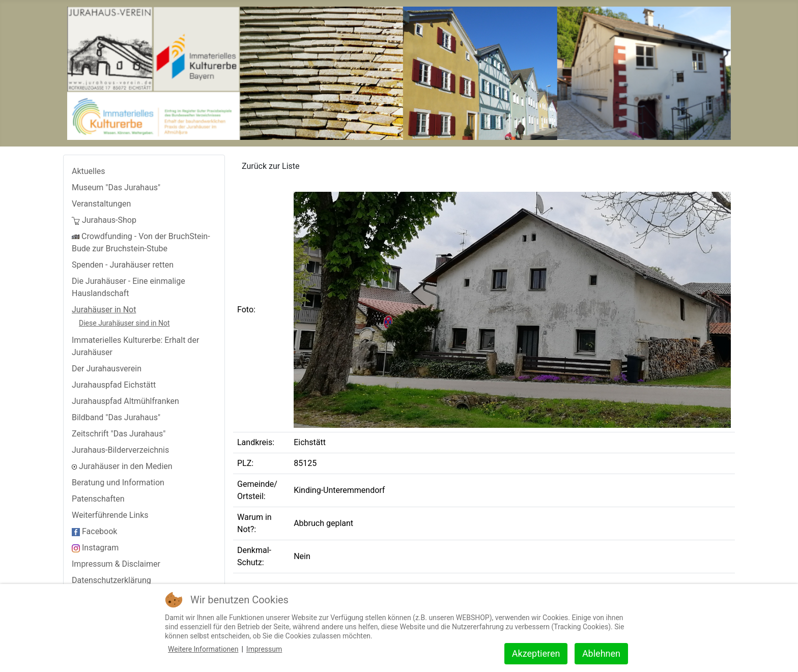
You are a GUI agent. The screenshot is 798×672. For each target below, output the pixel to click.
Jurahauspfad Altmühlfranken (125, 401)
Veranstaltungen (101, 204)
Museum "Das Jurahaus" (116, 187)
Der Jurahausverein (107, 369)
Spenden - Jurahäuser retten (123, 265)
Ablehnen (601, 653)
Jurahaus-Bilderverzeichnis (120, 450)
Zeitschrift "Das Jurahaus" (119, 434)
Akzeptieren (536, 653)
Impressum (264, 649)
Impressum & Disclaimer (116, 564)
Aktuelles (89, 171)
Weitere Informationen (203, 649)
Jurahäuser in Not (104, 310)
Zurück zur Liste (271, 166)
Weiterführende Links (110, 515)
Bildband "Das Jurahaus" (116, 417)
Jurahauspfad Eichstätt (114, 385)
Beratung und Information (118, 483)
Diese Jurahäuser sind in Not (124, 323)
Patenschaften (98, 499)
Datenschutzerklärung (111, 580)
